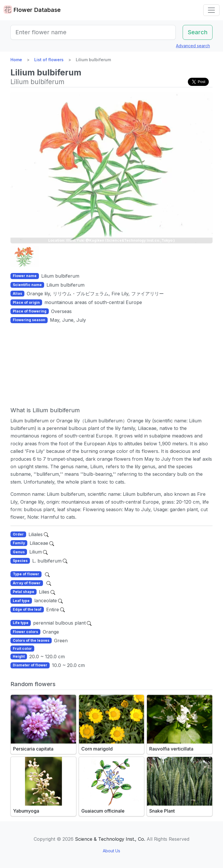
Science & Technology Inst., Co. (110, 839)
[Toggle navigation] (211, 10)
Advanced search (193, 46)
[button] (25, 257)
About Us (111, 851)
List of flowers (49, 60)
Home (16, 60)
